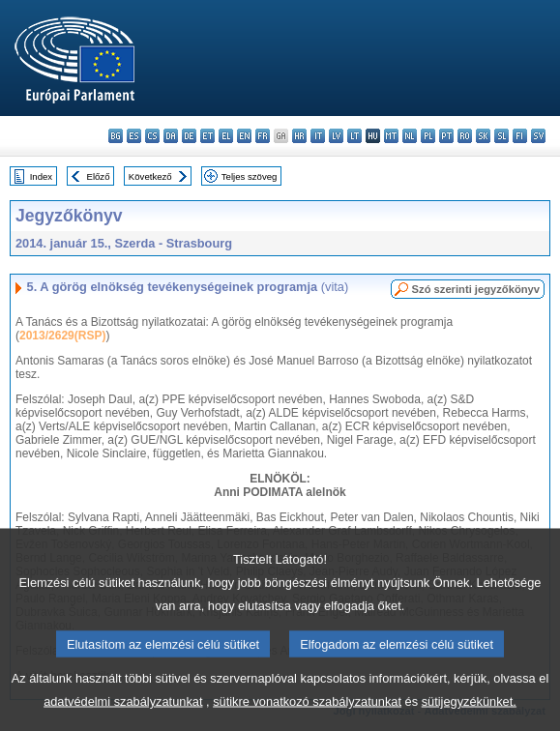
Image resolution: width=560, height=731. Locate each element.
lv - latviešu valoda (336, 136)
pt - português (446, 136)
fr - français (263, 136)
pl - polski (428, 136)
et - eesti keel (207, 136)
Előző (99, 176)
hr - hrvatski (299, 136)
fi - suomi (520, 136)
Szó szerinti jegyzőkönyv (476, 289)
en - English (244, 136)
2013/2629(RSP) (62, 336)
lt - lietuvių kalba (354, 136)
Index (41, 176)
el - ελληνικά (226, 136)
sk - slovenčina (483, 136)
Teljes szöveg (250, 176)
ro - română (465, 136)
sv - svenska (538, 136)
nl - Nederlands (410, 136)
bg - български (116, 136)
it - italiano (318, 136)
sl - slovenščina (501, 136)
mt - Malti (391, 136)
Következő (150, 176)
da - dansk (171, 136)
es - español (134, 136)
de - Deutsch (189, 136)
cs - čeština (152, 136)
